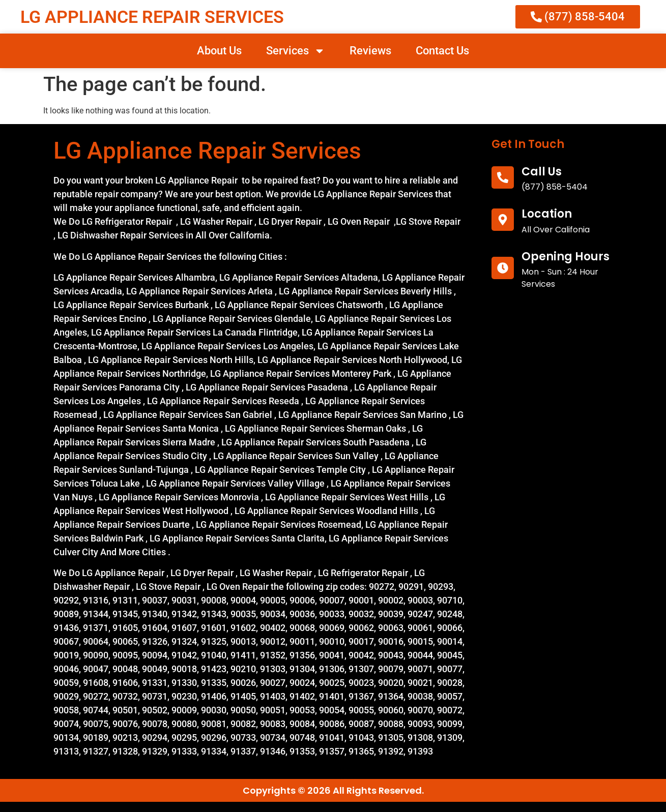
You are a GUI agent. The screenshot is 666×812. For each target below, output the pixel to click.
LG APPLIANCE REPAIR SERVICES (152, 17)
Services (296, 51)
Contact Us (442, 51)
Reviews (370, 51)
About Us (219, 51)
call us (542, 172)
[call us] (503, 177)
